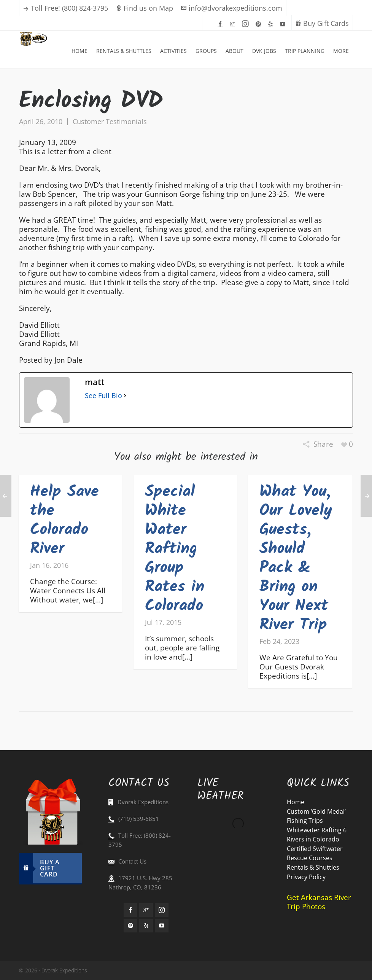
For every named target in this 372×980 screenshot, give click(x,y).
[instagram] (246, 24)
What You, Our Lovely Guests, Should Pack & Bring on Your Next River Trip (296, 559)
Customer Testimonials (110, 121)
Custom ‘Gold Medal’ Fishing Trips (316, 816)
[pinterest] (259, 24)
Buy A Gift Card (39, 868)
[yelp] (272, 24)
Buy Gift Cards (322, 23)
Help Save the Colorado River (64, 520)
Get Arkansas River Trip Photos (319, 902)
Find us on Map (145, 8)
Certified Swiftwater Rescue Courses (315, 853)
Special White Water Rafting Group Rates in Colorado (175, 549)
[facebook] (221, 24)
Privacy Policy (306, 877)
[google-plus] (234, 24)
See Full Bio (103, 395)
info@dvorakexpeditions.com (232, 8)
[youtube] (284, 24)
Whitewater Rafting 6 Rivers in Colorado (317, 835)
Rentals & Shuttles (313, 867)
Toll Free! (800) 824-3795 (69, 8)
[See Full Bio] (125, 395)
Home (296, 802)
